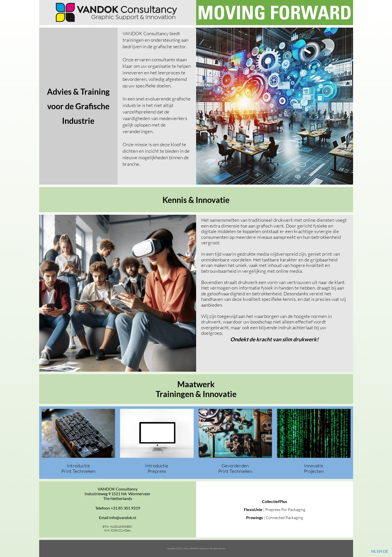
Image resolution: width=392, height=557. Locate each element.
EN (380, 551)
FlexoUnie (254, 509)
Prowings (255, 517)
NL (374, 551)
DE (386, 551)
